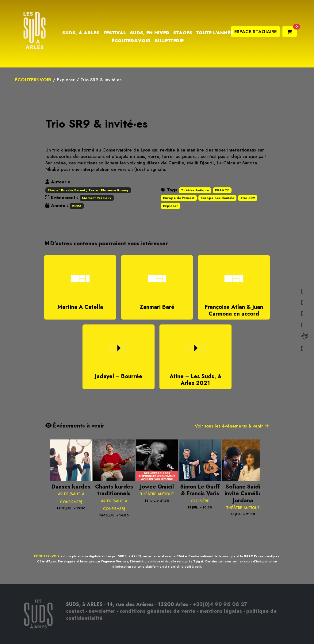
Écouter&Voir (131, 41)
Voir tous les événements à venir (232, 426)
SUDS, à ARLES (130, 556)
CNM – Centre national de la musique (206, 556)
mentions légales (221, 611)
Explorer (66, 80)
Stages (183, 33)
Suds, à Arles (81, 33)
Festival (115, 33)
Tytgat (198, 561)
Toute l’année (215, 33)
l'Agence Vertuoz (115, 561)
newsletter (102, 611)
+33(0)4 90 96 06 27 (220, 604)
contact (75, 611)
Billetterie (169, 41)
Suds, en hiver (150, 33)
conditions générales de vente (157, 611)
